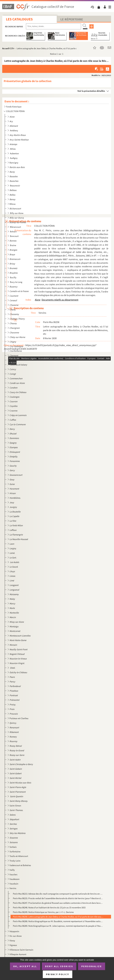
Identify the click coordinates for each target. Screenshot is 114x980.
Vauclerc (14, 874)
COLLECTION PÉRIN (15, 111)
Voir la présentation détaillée (91, 91)
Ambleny (14, 130)
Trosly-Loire (15, 861)
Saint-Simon (15, 806)
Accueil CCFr (8, 48)
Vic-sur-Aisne (16, 936)
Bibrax (13, 204)
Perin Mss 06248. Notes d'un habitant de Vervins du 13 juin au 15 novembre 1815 (49, 907)
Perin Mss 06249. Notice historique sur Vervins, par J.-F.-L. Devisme (43, 912)
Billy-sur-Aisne (17, 213)
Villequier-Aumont (18, 954)
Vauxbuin (14, 884)
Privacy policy (58, 974)
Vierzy (12, 941)
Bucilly (13, 277)
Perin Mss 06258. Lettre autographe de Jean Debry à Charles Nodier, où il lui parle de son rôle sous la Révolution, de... (58, 917)
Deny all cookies (59, 966)
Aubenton (15, 153)
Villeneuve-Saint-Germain (21, 950)
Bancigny (14, 163)
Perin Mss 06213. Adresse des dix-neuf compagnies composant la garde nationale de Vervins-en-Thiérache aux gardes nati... (58, 894)
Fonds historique (14, 107)
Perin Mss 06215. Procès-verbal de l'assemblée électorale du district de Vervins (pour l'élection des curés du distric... (58, 898)
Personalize (92, 966)
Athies (13, 149)
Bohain (14, 231)
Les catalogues (19, 19)
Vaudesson (14, 879)
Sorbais (13, 847)
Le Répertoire (72, 19)
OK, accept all (25, 966)
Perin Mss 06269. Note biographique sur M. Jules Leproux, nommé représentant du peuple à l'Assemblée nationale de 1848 (58, 926)
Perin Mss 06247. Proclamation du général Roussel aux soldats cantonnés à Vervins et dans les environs (58, 903)
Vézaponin (14, 931)
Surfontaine (15, 851)
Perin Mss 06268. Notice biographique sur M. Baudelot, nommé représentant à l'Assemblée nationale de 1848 (58, 921)
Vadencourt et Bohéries (20, 865)
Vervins (13, 888)
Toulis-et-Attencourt (19, 856)
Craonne (13, 411)
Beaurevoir (15, 186)
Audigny (14, 158)
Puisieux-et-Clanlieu (19, 718)
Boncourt (14, 236)
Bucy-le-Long (16, 282)
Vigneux (13, 945)
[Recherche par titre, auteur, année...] (54, 26)
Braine (13, 245)
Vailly (12, 870)
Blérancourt (16, 227)
